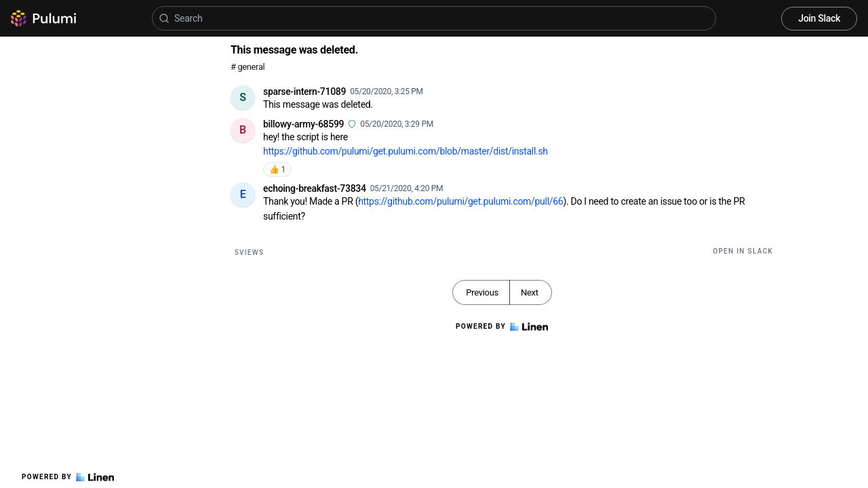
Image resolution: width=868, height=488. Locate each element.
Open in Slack (743, 251)
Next (530, 292)
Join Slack (819, 18)
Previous (482, 292)
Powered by (68, 477)
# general (248, 67)
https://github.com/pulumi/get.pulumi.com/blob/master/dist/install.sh (406, 151)
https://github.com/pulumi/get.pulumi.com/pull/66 (460, 201)
